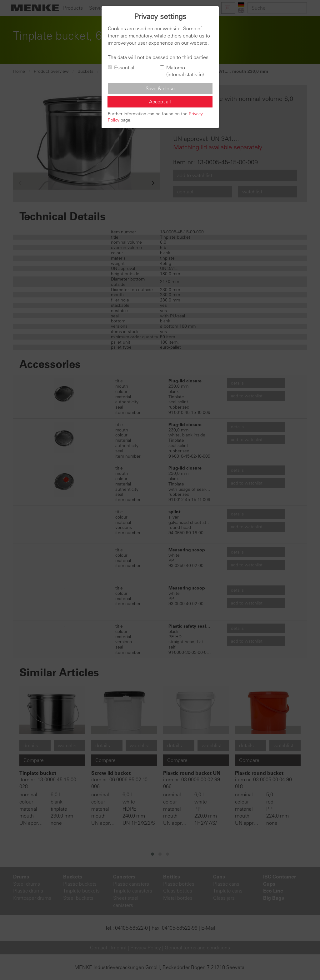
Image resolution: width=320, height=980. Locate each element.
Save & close (160, 88)
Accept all (160, 102)
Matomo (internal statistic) (182, 71)
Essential (121, 67)
